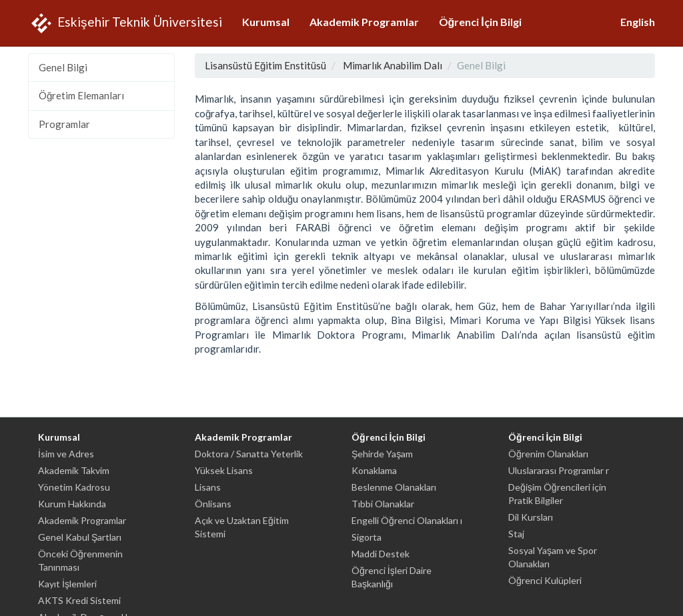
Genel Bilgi (63, 67)
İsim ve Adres (66, 454)
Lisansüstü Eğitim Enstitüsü (265, 65)
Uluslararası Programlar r (559, 470)
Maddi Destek (381, 554)
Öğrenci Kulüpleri (545, 580)
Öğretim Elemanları (81, 95)
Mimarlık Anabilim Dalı (393, 65)
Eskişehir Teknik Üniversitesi (125, 23)
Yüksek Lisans (224, 470)
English (638, 22)
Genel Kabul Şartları (80, 537)
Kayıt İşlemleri (67, 584)
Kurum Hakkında (72, 504)
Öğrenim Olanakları (548, 454)
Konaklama (374, 470)
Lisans (208, 487)
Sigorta (367, 537)
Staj (516, 534)
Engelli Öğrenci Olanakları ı (407, 520)
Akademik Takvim (74, 470)
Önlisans (213, 504)
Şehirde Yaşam (382, 454)
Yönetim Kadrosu (74, 487)
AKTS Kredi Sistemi (79, 600)
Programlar (64, 124)
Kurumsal (266, 22)
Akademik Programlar (364, 22)
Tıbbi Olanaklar (383, 504)
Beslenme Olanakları (394, 487)
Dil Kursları (531, 517)
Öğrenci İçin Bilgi (480, 22)
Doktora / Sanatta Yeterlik (249, 454)
